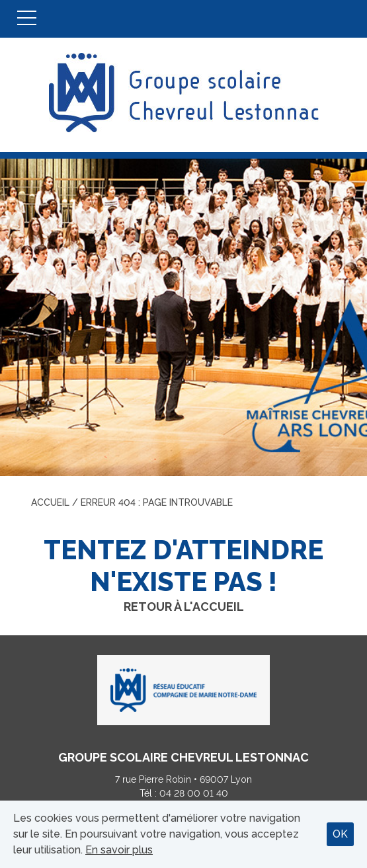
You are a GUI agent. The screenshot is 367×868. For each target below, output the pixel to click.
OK (340, 834)
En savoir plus (119, 850)
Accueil (50, 502)
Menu (27, 19)
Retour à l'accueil (184, 607)
